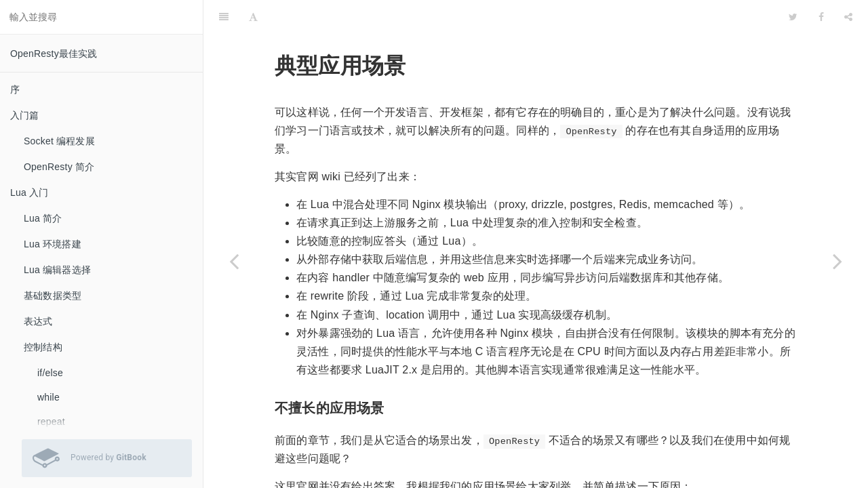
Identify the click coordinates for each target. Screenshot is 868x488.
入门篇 (25, 115)
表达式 (38, 321)
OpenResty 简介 (59, 167)
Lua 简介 (43, 218)
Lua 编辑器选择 (57, 270)
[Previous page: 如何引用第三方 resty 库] (234, 261)
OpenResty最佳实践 (54, 54)
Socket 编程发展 (59, 141)
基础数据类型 (53, 296)
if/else (50, 373)
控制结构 (43, 347)
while (48, 397)
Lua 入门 (29, 192)
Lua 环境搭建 (53, 244)
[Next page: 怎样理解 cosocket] (837, 261)
